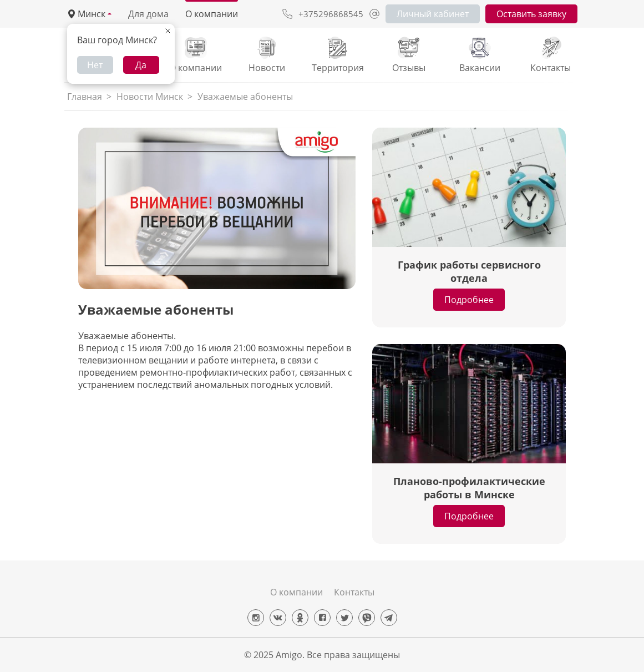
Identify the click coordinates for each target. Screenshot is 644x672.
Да (141, 65)
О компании (212, 14)
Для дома (148, 14)
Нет (95, 65)
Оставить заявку (531, 14)
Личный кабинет (433, 14)
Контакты (354, 592)
